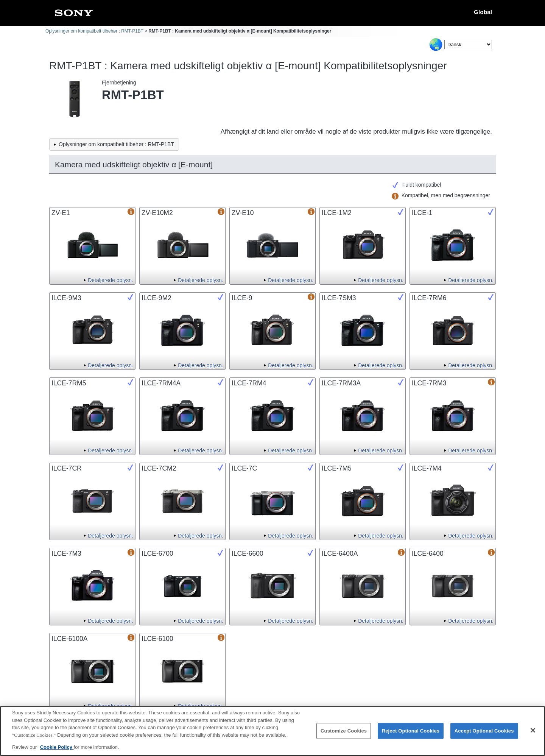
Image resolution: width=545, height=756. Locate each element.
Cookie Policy (57, 753)
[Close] (533, 736)
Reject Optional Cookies (411, 736)
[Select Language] (468, 44)
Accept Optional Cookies (484, 736)
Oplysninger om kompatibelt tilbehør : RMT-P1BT (94, 31)
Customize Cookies (344, 736)
